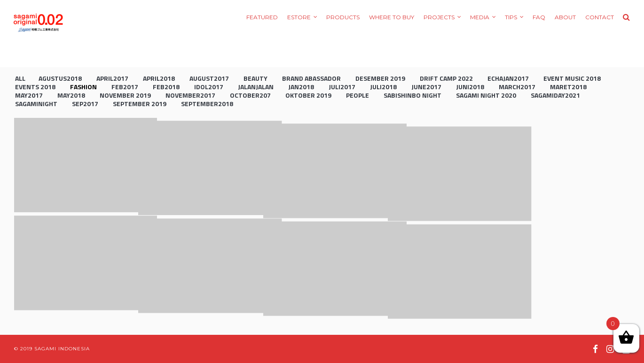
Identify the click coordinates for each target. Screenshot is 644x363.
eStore (299, 17)
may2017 (29, 95)
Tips (511, 17)
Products (343, 17)
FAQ (539, 17)
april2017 (112, 78)
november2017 (190, 95)
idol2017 (209, 87)
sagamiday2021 (555, 95)
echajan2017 (508, 78)
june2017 (426, 87)
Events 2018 (35, 87)
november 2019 (125, 95)
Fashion (83, 87)
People (357, 95)
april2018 (159, 78)
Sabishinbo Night (412, 95)
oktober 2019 (308, 95)
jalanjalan (256, 87)
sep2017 (85, 104)
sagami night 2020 (486, 95)
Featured (262, 17)
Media (480, 17)
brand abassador (311, 78)
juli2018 (383, 87)
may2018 (71, 95)
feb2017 (125, 87)
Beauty (255, 78)
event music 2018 (572, 78)
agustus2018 (60, 78)
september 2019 (140, 104)
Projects (439, 17)
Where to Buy (392, 17)
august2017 (209, 78)
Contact (600, 17)
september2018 (207, 104)
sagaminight (36, 104)
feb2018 (166, 87)
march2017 (517, 87)
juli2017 (342, 87)
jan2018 (301, 87)
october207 (250, 95)
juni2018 (470, 87)
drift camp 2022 (446, 78)
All (20, 78)
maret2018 (568, 87)
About (565, 17)
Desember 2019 (380, 78)
